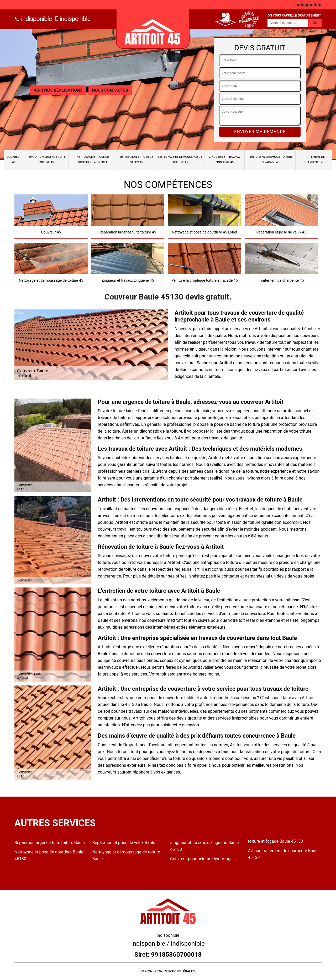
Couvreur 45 (14, 160)
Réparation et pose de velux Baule (124, 843)
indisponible (33, 19)
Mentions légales (180, 971)
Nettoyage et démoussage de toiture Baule (126, 855)
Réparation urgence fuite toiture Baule (50, 843)
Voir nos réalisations (58, 90)
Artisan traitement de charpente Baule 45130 (283, 854)
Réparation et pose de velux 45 (136, 160)
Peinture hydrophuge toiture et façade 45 (270, 160)
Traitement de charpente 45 (314, 160)
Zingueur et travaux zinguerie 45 (224, 160)
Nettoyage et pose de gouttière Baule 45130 (49, 855)
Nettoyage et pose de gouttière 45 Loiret (93, 160)
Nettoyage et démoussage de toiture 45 (180, 160)
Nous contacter (110, 90)
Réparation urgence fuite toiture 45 (46, 160)
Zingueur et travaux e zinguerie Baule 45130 (204, 846)
